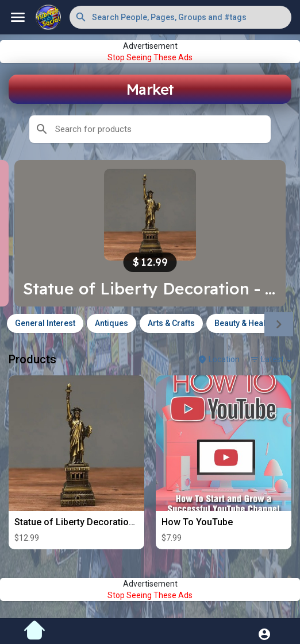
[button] (180, 17)
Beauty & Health (243, 323)
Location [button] (219, 359)
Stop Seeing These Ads (150, 57)
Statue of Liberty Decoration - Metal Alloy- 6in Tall (119, 522)
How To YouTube (197, 522)
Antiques (111, 323)
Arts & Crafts (171, 323)
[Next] (279, 324)
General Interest (45, 323)
